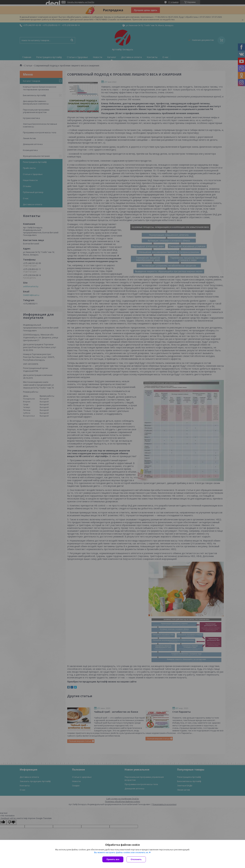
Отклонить (136, 859)
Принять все (113, 859)
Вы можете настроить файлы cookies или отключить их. (121, 852)
